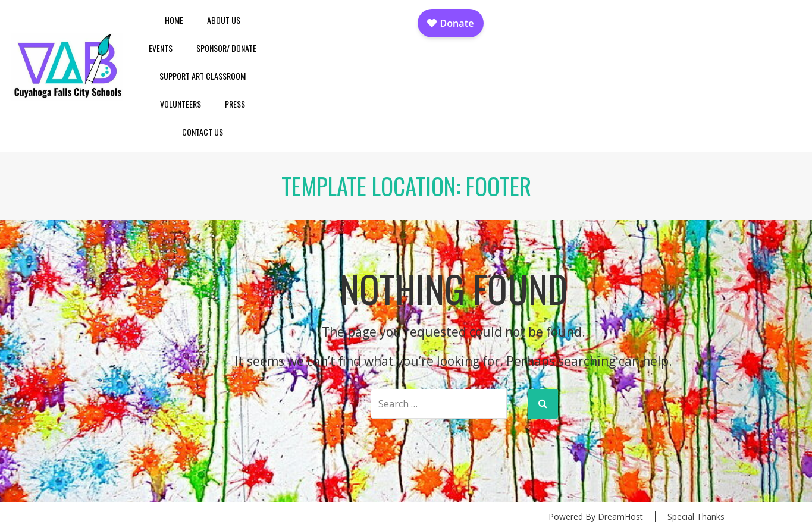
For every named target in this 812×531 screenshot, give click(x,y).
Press (235, 104)
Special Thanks (696, 516)
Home (174, 20)
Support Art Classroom (203, 76)
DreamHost (620, 516)
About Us (224, 20)
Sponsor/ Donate (226, 48)
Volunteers (181, 104)
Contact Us (203, 132)
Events (161, 48)
